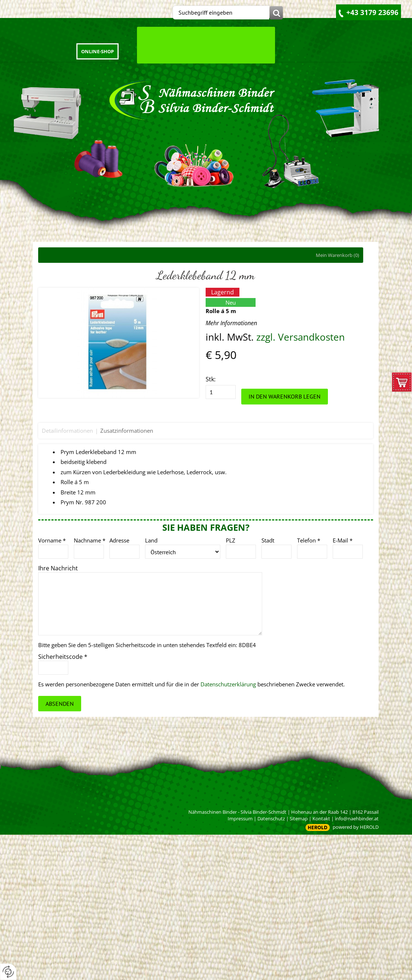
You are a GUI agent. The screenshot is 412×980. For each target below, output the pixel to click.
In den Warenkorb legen (285, 396)
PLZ (231, 540)
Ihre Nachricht (58, 568)
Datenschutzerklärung (228, 684)
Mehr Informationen (231, 323)
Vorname (52, 540)
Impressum (240, 819)
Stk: (211, 379)
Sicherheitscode (63, 657)
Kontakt (321, 819)
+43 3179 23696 (372, 12)
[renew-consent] (8, 972)
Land (151, 540)
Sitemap (299, 819)
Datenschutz (271, 819)
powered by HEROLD (356, 827)
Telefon (309, 540)
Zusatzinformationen (127, 431)
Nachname (90, 540)
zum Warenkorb (402, 384)
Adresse (119, 540)
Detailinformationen (67, 431)
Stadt (268, 540)
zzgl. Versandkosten (301, 337)
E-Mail (343, 540)
